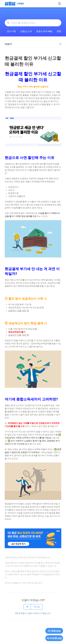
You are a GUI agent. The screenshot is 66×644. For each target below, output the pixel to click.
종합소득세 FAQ (44, 31)
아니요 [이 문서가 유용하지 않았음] (37, 607)
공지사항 (11, 31)
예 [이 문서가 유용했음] (27, 607)
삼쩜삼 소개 (26, 31)
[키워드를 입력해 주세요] (33, 23)
